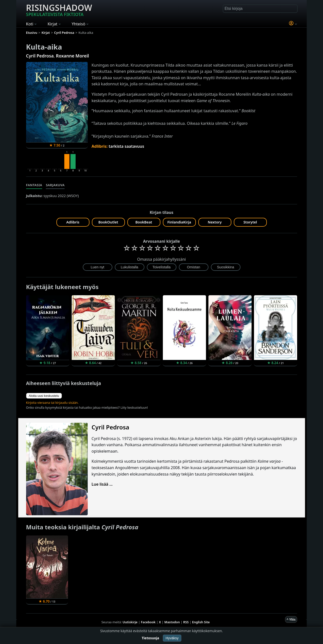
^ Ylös (291, 619)
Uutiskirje (130, 622)
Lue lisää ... (102, 484)
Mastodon (172, 622)
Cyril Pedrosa (40, 56)
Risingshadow (59, 10)
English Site (201, 622)
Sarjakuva (55, 185)
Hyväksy (172, 638)
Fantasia (34, 185)
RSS (186, 622)
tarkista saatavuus (126, 146)
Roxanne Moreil (72, 56)
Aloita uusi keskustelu (44, 396)
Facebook (148, 622)
